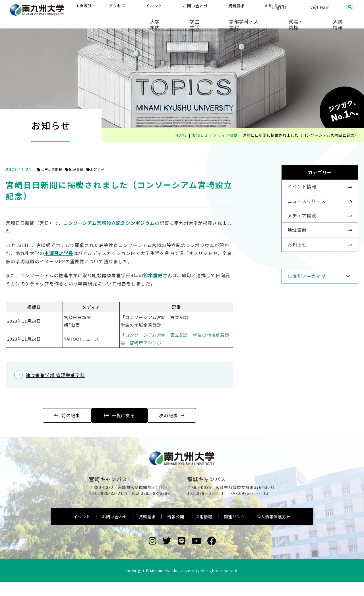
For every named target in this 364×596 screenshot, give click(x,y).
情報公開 (176, 531)
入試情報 (343, 20)
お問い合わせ (115, 531)
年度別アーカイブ (298, 299)
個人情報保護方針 (274, 531)
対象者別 (140, 7)
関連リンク (234, 531)
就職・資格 (309, 20)
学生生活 (225, 20)
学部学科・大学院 (266, 20)
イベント (82, 531)
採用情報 (204, 531)
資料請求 (147, 531)
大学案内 (194, 20)
